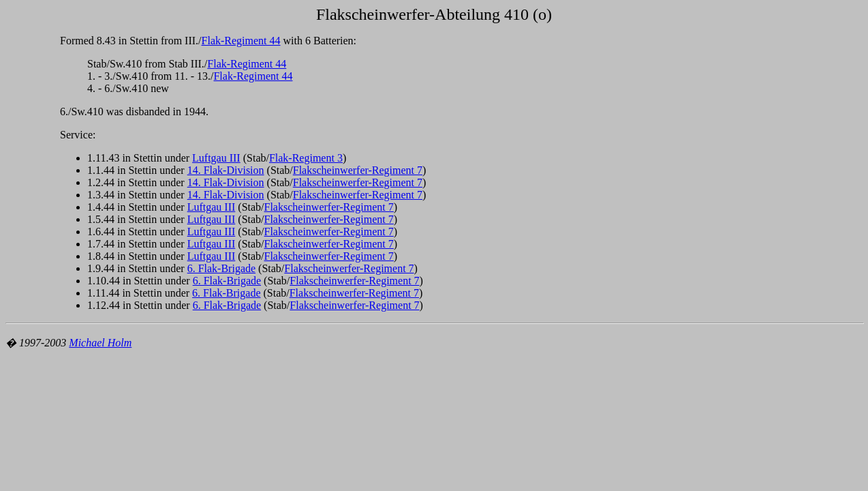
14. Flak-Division (226, 170)
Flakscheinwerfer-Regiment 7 (358, 170)
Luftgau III (216, 158)
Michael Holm (100, 343)
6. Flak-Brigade (221, 268)
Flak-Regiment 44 (241, 41)
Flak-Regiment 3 (306, 158)
